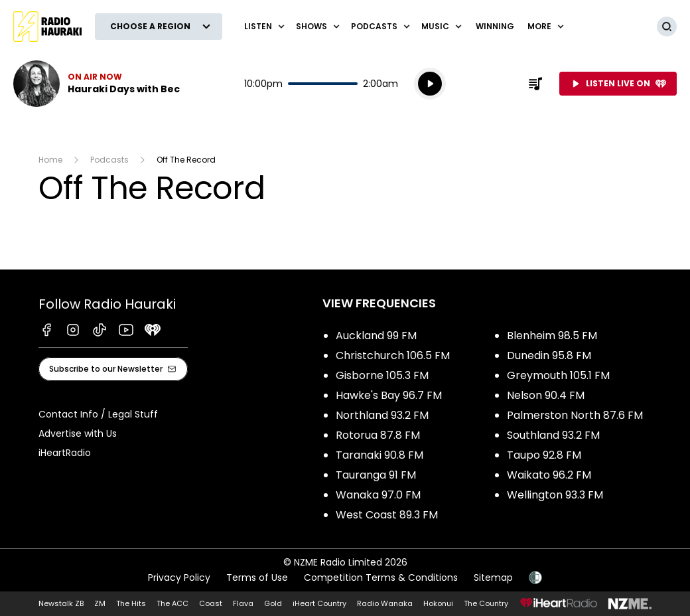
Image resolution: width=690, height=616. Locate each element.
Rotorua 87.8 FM (378, 435)
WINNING (495, 26)
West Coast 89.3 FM (387, 515)
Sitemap (493, 577)
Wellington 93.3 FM (555, 495)
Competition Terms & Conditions (381, 577)
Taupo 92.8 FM (544, 455)
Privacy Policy (179, 577)
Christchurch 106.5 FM (393, 355)
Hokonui (438, 603)
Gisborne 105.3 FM (382, 375)
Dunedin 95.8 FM (549, 355)
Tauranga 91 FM (376, 475)
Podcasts (109, 160)
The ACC (172, 603)
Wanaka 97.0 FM (378, 495)
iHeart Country (319, 603)
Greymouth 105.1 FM (558, 375)
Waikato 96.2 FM (549, 475)
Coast (211, 603)
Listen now (97, 84)
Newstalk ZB (61, 603)
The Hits (131, 603)
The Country (486, 603)
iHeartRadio (65, 453)
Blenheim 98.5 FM (552, 336)
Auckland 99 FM (376, 336)
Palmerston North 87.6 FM (575, 415)
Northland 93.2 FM (382, 415)
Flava (243, 603)
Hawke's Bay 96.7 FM (389, 395)
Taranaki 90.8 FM (379, 455)
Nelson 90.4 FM (546, 395)
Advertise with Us (78, 433)
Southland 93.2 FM (553, 435)
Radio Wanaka (385, 603)
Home (50, 160)
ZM (100, 603)
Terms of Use (257, 577)
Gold (273, 603)
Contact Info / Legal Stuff (98, 414)
